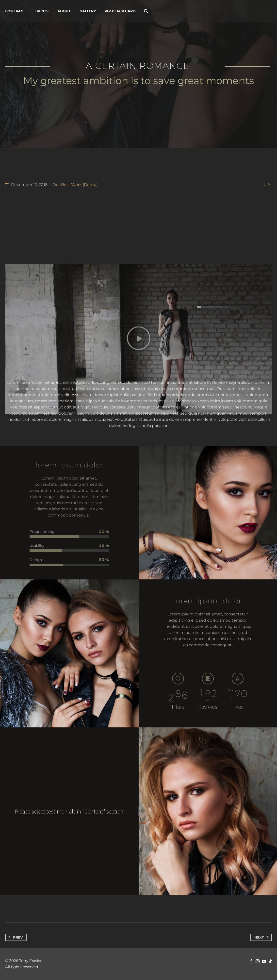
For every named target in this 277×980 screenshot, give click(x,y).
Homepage (15, 11)
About (64, 11)
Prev (15, 937)
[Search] (146, 11)
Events (41, 11)
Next (262, 937)
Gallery (88, 11)
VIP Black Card (120, 11)
